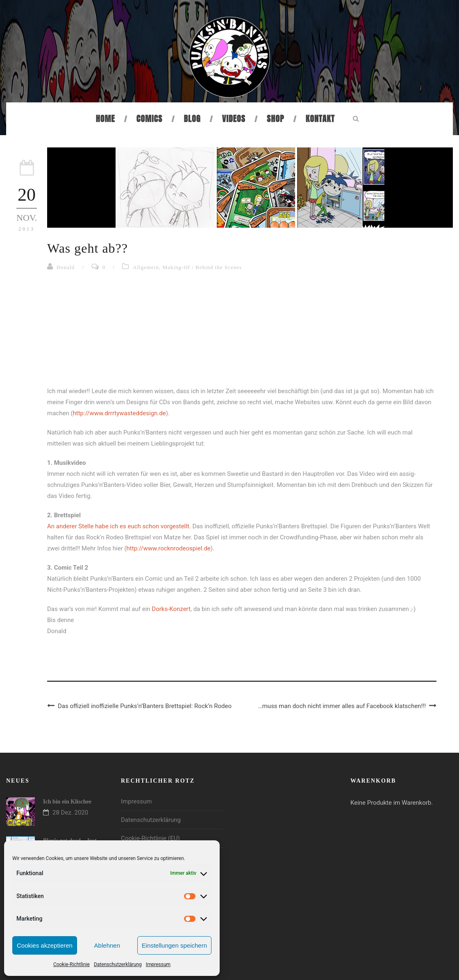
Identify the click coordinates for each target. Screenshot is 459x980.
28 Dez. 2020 (70, 813)
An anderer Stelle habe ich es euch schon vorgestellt (118, 526)
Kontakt (320, 119)
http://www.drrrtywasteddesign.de (119, 413)
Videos (234, 119)
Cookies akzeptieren (45, 945)
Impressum (158, 964)
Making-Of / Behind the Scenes (202, 267)
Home (106, 119)
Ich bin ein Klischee (67, 802)
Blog (192, 119)
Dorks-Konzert (171, 609)
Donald (66, 267)
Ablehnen (107, 945)
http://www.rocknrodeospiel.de (169, 548)
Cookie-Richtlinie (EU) (150, 838)
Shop (275, 119)
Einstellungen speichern (174, 945)
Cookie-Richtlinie (72, 964)
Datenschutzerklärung (118, 964)
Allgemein (146, 267)
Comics (149, 119)
